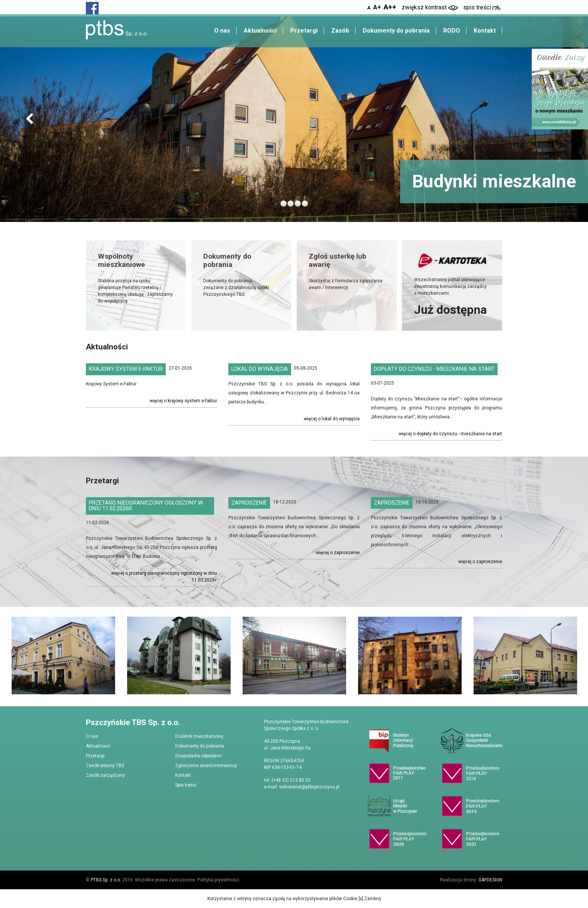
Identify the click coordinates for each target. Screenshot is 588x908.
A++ (390, 7)
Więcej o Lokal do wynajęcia (332, 419)
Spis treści (186, 785)
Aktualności (260, 31)
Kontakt (485, 31)
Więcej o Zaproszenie (338, 553)
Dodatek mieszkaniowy (199, 736)
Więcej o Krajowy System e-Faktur (183, 401)
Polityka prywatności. (219, 880)
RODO (452, 31)
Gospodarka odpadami (198, 756)
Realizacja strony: (471, 880)
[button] (29, 119)
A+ (377, 7)
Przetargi (304, 31)
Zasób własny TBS (105, 766)
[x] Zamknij (369, 899)
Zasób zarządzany (105, 775)
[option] (63, 656)
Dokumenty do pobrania (396, 31)
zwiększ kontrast (430, 7)
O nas (222, 31)
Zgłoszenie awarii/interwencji (206, 766)
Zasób (340, 31)
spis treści (482, 7)
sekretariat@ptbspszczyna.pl (309, 787)
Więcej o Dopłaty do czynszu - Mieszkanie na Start (450, 434)
